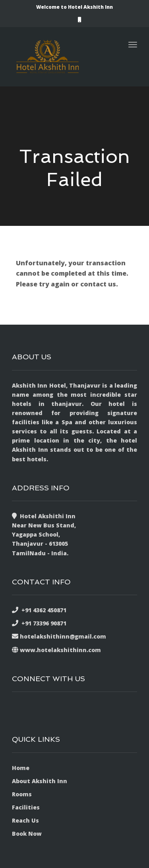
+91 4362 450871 (42, 610)
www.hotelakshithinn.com (60, 650)
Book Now (27, 834)
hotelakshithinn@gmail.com (63, 636)
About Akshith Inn (40, 781)
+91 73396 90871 (42, 623)
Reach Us (25, 820)
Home (21, 768)
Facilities (26, 807)
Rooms (22, 794)
